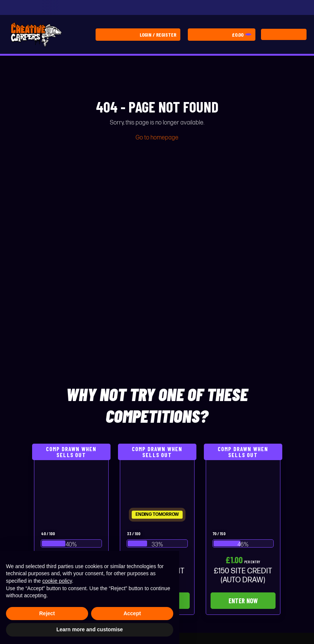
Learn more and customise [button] (90, 629)
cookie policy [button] (57, 581)
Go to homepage (157, 138)
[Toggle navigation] (284, 34)
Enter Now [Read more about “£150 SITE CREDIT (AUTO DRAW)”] (243, 601)
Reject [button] (47, 613)
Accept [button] (132, 613)
